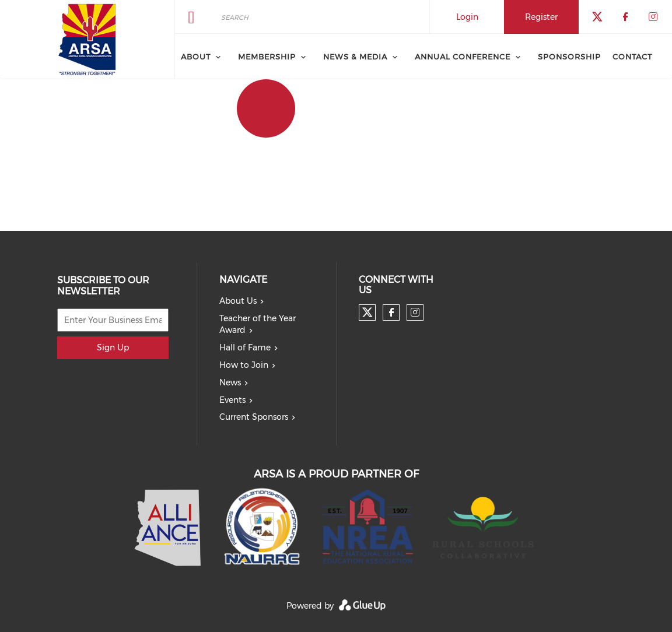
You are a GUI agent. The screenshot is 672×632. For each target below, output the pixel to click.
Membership (267, 57)
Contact (632, 57)
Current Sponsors (254, 417)
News (230, 382)
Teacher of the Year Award (258, 324)
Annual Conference (463, 57)
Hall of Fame (245, 347)
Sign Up (113, 347)
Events (232, 400)
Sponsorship (569, 57)
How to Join (244, 365)
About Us (238, 301)
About (196, 57)
